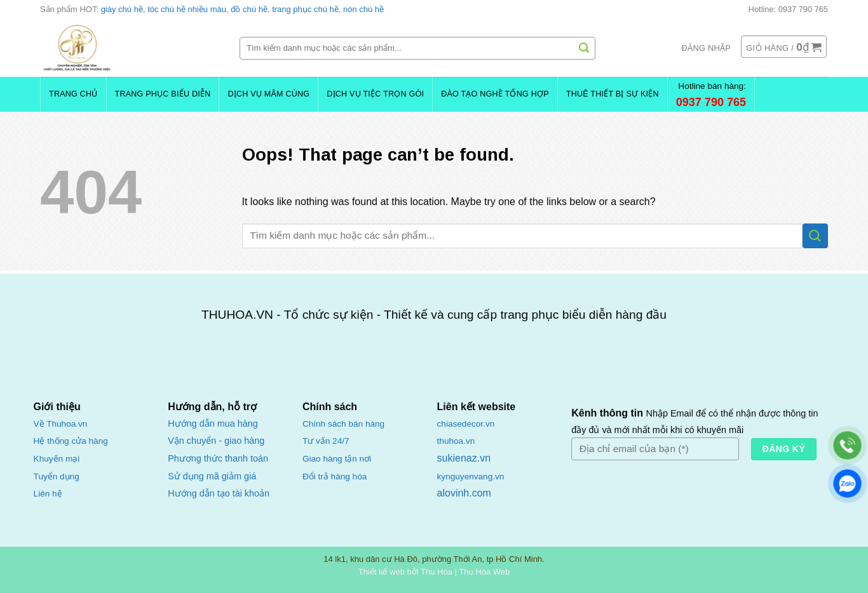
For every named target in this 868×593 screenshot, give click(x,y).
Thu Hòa (437, 572)
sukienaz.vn (464, 458)
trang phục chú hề (305, 9)
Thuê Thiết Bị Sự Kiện (613, 94)
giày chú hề (122, 9)
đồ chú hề (249, 9)
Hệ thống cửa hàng (71, 441)
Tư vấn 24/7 (326, 441)
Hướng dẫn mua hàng (213, 423)
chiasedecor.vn (466, 424)
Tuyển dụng (57, 476)
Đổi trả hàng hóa (335, 476)
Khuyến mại (57, 459)
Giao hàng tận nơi (337, 459)
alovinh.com (464, 493)
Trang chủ (73, 94)
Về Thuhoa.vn (61, 424)
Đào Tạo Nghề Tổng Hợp (495, 94)
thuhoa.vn (456, 441)
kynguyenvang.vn (471, 476)
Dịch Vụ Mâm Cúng (268, 94)
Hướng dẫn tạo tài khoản (219, 493)
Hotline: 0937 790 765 (788, 9)
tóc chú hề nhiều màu (187, 9)
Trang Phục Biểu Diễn (163, 94)
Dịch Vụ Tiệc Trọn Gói (375, 94)
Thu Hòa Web (484, 572)
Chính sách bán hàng (343, 424)
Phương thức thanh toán (218, 458)
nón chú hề (363, 9)
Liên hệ (48, 494)
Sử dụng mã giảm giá (212, 476)
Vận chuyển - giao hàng (216, 441)
